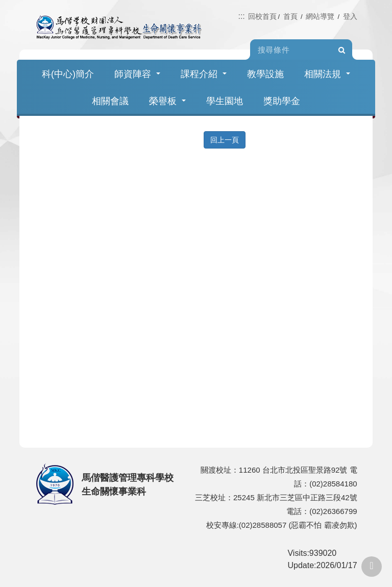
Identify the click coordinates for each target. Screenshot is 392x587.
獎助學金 (282, 101)
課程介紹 (204, 74)
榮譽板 (167, 101)
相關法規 (327, 74)
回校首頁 (262, 16)
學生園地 (225, 101)
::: (241, 16)
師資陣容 (137, 74)
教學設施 (265, 74)
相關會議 (110, 101)
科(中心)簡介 (68, 74)
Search (342, 50)
